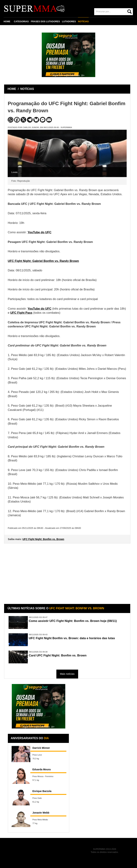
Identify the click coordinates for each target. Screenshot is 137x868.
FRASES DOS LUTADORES (45, 22)
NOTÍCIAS (83, 22)
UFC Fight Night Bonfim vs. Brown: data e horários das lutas (72, 638)
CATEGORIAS (21, 22)
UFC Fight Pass (21, 313)
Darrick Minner (41, 748)
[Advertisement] (68, 571)
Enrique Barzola (42, 791)
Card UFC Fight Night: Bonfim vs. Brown (58, 655)
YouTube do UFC (39, 232)
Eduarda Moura (42, 769)
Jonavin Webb (41, 813)
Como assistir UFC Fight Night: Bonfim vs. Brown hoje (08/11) (73, 621)
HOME (7, 22)
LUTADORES (69, 22)
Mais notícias (67, 674)
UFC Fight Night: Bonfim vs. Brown (43, 539)
